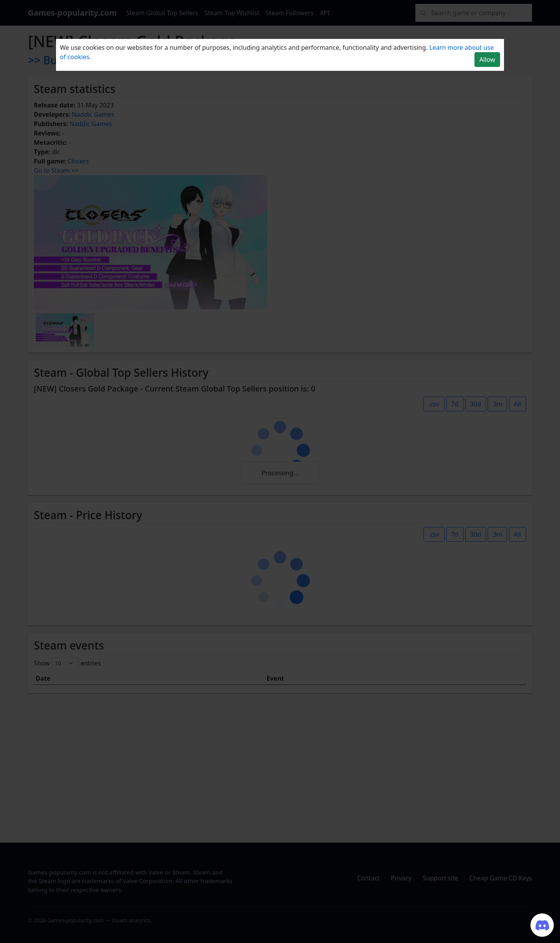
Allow (487, 60)
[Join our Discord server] (542, 925)
